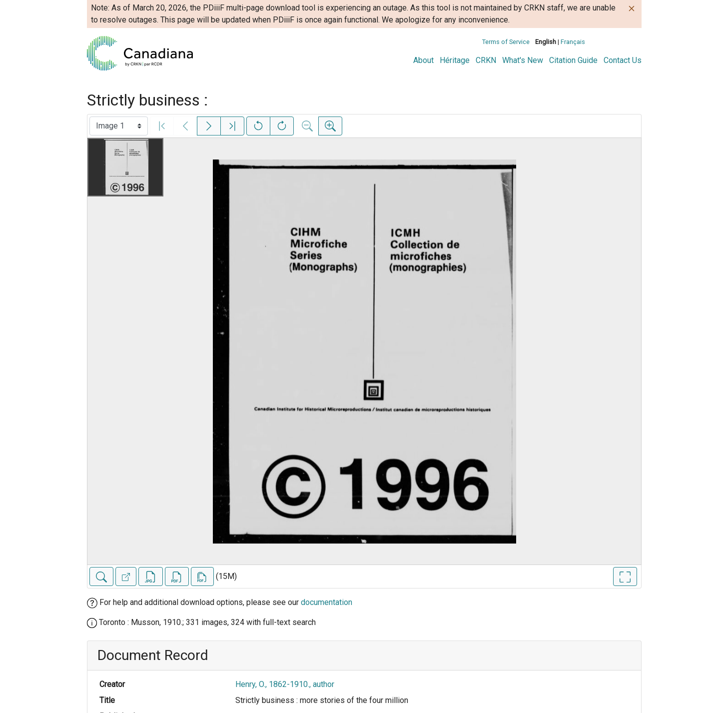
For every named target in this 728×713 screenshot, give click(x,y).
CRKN (486, 60)
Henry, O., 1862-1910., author (285, 684)
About (423, 60)
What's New (523, 60)
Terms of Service (506, 42)
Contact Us (623, 60)
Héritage (455, 60)
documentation (327, 602)
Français (573, 42)
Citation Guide (573, 60)
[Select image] (119, 126)
